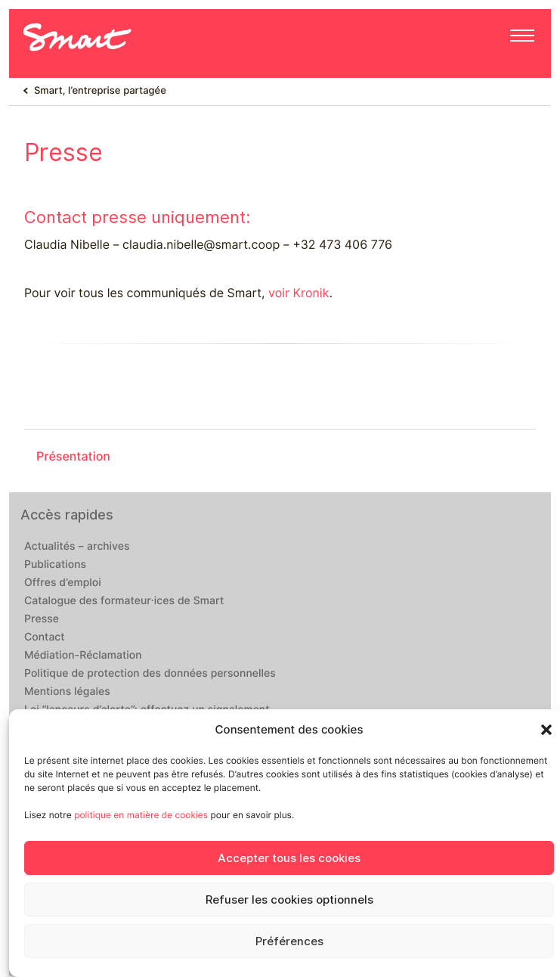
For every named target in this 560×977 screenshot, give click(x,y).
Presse (42, 619)
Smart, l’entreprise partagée (100, 91)
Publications (55, 565)
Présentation (73, 456)
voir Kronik (299, 293)
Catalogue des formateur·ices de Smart (124, 601)
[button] (546, 730)
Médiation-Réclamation (83, 656)
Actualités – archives (77, 547)
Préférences (289, 941)
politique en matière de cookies (141, 815)
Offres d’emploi (63, 583)
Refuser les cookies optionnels (289, 900)
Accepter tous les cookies (289, 858)
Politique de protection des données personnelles (150, 674)
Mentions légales (67, 692)
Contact (45, 637)
